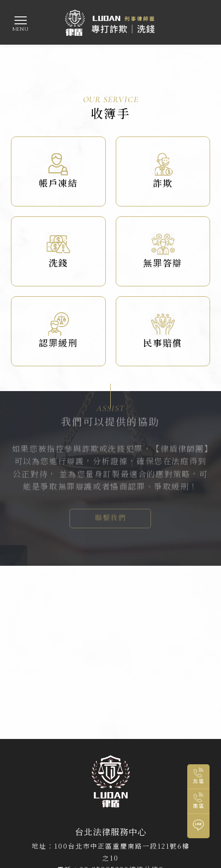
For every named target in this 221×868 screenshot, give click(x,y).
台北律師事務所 (44, 754)
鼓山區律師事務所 (102, 763)
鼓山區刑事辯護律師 (110, 772)
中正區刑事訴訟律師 (102, 754)
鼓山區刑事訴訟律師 (163, 763)
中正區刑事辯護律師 (166, 754)
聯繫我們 (111, 508)
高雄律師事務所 (48, 763)
